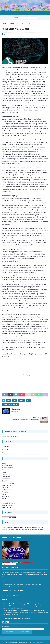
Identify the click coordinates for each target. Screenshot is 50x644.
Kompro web (6, 496)
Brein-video (6, 446)
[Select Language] (9, 564)
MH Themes (41, 642)
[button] (47, 13)
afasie (21, 400)
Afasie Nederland (7, 468)
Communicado (7, 479)
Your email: (5, 627)
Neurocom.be (6, 485)
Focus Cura (6, 492)
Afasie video (6, 453)
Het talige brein (7, 501)
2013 (9, 400)
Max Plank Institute (8, 505)
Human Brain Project (11, 404)
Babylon (5, 474)
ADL (15, 400)
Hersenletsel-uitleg (8, 483)
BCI (28, 400)
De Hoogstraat (7, 490)
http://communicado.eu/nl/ (11, 436)
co (4, 34)
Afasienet (5, 470)
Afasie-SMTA (6, 450)
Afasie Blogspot (7, 466)
